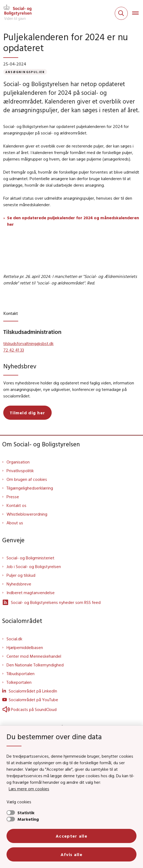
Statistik (26, 813)
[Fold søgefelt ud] (121, 13)
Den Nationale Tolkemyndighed (35, 665)
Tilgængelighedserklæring (30, 488)
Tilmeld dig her (27, 413)
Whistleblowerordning (27, 514)
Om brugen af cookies (27, 479)
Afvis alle (71, 854)
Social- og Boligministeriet (30, 558)
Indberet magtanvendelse (31, 593)
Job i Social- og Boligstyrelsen (34, 566)
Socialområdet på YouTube (33, 700)
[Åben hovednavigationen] (138, 13)
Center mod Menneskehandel (34, 656)
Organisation (18, 462)
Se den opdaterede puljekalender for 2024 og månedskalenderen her (73, 221)
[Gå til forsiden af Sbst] (16, 13)
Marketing (28, 819)
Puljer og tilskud (21, 575)
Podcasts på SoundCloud (29, 709)
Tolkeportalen (19, 682)
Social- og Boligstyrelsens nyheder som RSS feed (51, 602)
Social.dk (14, 639)
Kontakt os (16, 505)
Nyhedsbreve (19, 584)
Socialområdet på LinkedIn (33, 691)
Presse (13, 497)
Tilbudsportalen (21, 673)
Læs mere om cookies (29, 789)
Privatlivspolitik (20, 471)
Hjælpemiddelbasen (25, 647)
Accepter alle (71, 836)
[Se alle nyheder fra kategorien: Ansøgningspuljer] (25, 72)
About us (15, 523)
